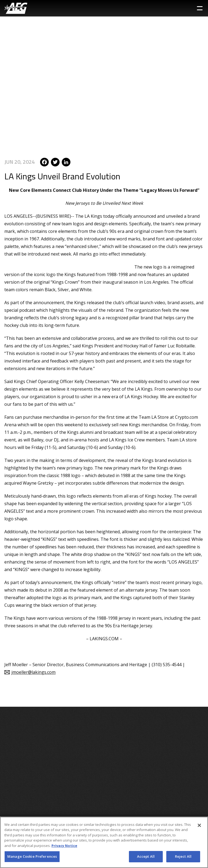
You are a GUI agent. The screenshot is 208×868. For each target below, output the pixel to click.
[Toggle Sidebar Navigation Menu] (200, 8)
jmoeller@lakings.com (33, 668)
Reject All (183, 856)
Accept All (146, 856)
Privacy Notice (64, 846)
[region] (104, 842)
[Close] (199, 825)
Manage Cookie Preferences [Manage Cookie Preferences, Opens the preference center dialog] (32, 856)
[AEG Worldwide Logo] (16, 8)
